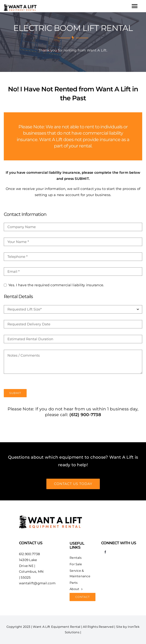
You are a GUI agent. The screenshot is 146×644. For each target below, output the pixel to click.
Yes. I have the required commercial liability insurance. (56, 285)
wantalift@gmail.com (37, 583)
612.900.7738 (29, 554)
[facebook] (105, 552)
